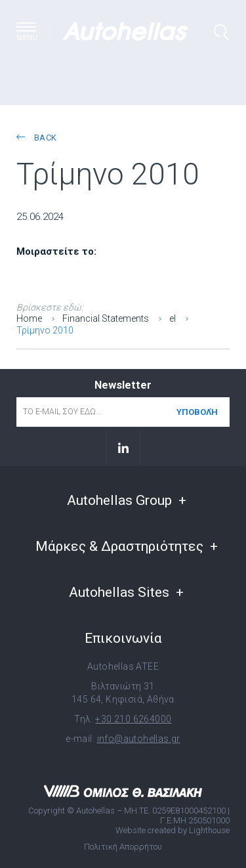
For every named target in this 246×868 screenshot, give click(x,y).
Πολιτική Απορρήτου (123, 847)
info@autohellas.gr (139, 739)
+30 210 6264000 (133, 719)
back (36, 138)
